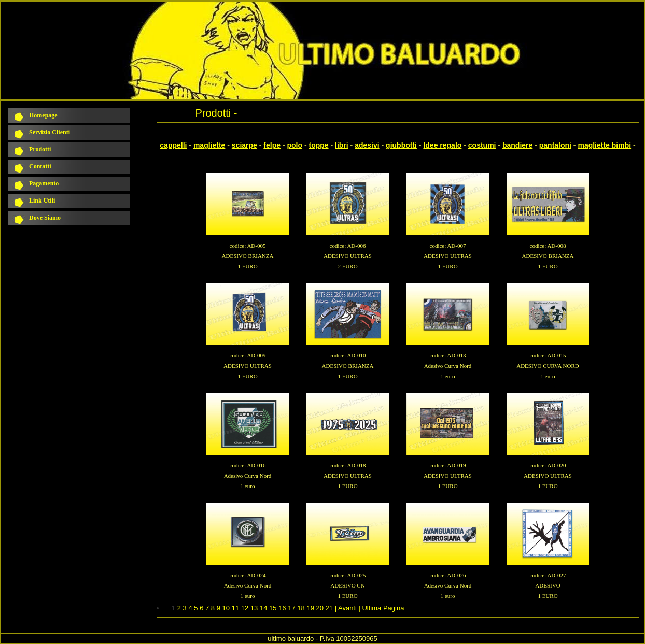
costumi (482, 145)
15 (273, 608)
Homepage (43, 115)
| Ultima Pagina (381, 608)
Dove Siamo (45, 218)
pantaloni (555, 145)
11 (235, 608)
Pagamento (44, 183)
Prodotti (40, 149)
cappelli (173, 145)
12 (245, 608)
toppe (318, 145)
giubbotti (401, 145)
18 (301, 608)
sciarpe (244, 145)
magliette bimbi (604, 145)
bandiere (517, 145)
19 (310, 608)
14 (263, 608)
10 (226, 608)
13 (254, 608)
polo (295, 145)
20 (320, 608)
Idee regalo (442, 145)
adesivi (367, 145)
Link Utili (42, 201)
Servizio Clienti (50, 132)
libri (342, 145)
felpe (272, 145)
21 (329, 608)
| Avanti (346, 608)
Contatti (40, 166)
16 (282, 608)
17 (291, 608)
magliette (209, 145)
